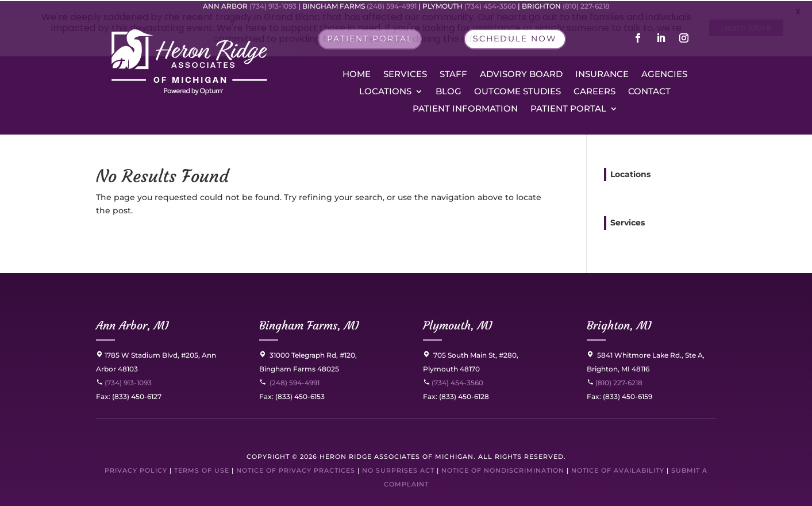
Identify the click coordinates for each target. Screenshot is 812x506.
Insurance (602, 74)
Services (405, 74)
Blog (449, 91)
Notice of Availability (619, 469)
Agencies (664, 74)
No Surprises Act (398, 469)
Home (357, 74)
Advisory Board (521, 74)
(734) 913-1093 (124, 382)
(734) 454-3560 (453, 382)
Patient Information (465, 108)
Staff (453, 74)
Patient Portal (568, 108)
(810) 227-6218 (618, 382)
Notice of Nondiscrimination (503, 469)
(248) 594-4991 (295, 382)
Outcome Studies (517, 91)
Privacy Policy (136, 469)
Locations (385, 91)
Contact (649, 91)
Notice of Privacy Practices (296, 469)
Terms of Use (202, 469)
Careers (594, 91)
